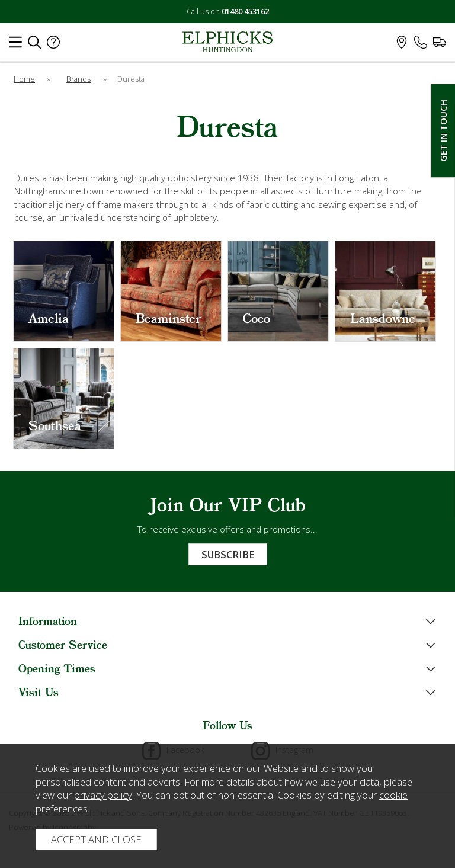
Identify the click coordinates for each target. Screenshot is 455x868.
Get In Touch (443, 131)
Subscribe (228, 554)
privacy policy (103, 795)
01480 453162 (245, 11)
